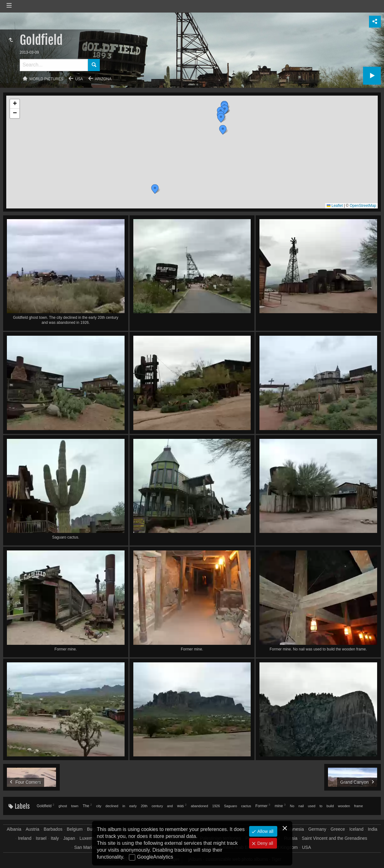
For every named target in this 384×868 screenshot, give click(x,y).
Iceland (356, 829)
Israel (41, 838)
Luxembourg (92, 838)
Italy (55, 838)
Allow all (265, 831)
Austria (33, 829)
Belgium (75, 829)
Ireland (25, 838)
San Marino (85, 847)
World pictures (46, 79)
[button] (155, 189)
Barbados (53, 829)
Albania (14, 829)
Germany (317, 829)
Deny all (264, 843)
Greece (338, 829)
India (372, 829)
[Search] (54, 65)
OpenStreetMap (363, 206)
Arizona (103, 79)
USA (79, 79)
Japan (69, 838)
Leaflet (335, 206)
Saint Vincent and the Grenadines (334, 838)
